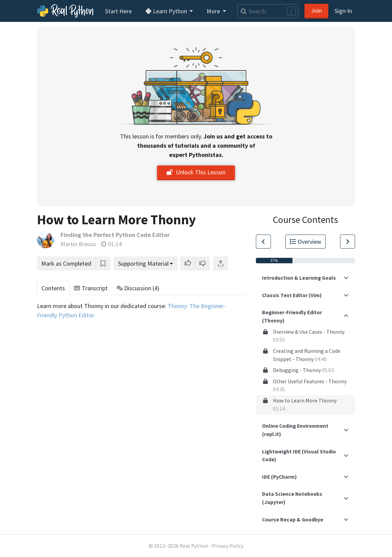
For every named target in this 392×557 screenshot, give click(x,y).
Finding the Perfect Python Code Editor (115, 235)
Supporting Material (143, 263)
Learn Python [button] (167, 11)
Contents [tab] (53, 288)
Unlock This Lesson (196, 172)
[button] (188, 263)
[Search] (268, 11)
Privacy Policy (228, 546)
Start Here (118, 11)
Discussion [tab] (138, 288)
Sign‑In (343, 11)
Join (316, 10)
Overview (305, 242)
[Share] (221, 263)
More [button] (214, 11)
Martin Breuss (78, 244)
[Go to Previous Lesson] (263, 242)
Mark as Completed (66, 263)
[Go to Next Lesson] (348, 242)
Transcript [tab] (91, 288)
